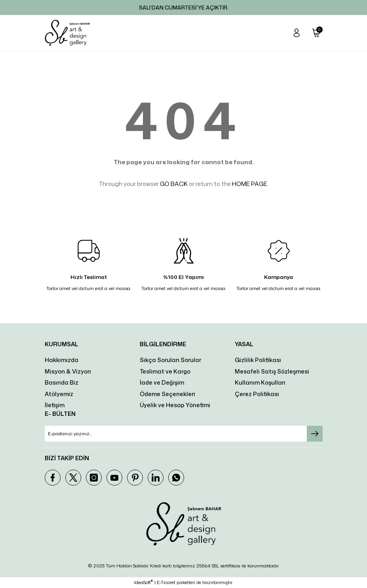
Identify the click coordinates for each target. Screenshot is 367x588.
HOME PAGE (250, 184)
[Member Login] (297, 33)
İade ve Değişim (162, 382)
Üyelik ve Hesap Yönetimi (175, 405)
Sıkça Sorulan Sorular (170, 360)
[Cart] (316, 33)
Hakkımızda (62, 360)
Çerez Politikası (257, 394)
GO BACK (174, 184)
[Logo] (67, 33)
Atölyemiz (59, 394)
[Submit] (315, 434)
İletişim (55, 405)
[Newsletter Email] (184, 434)
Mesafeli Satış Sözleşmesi (272, 371)
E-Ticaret (166, 582)
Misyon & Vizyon (68, 371)
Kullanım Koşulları (260, 382)
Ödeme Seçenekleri (167, 394)
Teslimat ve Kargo (165, 371)
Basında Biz (62, 382)
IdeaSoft (144, 582)
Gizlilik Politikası (258, 360)
